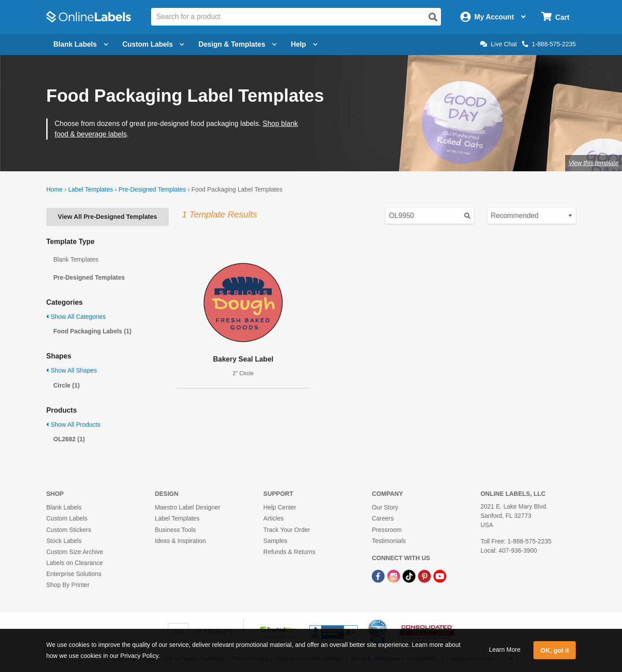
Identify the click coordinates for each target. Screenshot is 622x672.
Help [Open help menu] (304, 44)
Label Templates (91, 189)
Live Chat (498, 44)
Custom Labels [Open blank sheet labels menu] (154, 44)
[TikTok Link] (410, 576)
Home (54, 189)
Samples (275, 541)
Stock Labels (64, 541)
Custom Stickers (69, 530)
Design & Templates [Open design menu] (237, 44)
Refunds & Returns (289, 552)
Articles (274, 518)
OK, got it (555, 650)
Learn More (505, 650)
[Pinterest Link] (425, 576)
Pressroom (387, 530)
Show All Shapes (72, 370)
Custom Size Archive (75, 552)
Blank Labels (64, 507)
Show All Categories (76, 317)
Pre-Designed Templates (152, 189)
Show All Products (73, 425)
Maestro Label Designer (187, 507)
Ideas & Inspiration (180, 541)
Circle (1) (67, 385)
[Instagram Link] (394, 576)
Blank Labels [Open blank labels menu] (81, 44)
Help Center (280, 507)
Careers (383, 518)
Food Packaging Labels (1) (92, 331)
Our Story (385, 507)
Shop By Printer (68, 585)
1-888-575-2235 (549, 44)
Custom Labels (67, 518)
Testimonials (389, 541)
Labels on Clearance (74, 563)
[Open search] (433, 17)
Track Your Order (287, 530)
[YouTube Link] (440, 576)
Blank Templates (76, 259)
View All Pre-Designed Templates (107, 217)
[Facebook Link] (379, 576)
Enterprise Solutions (74, 574)
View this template (594, 163)
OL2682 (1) (69, 439)
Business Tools (175, 530)
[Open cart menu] (555, 17)
